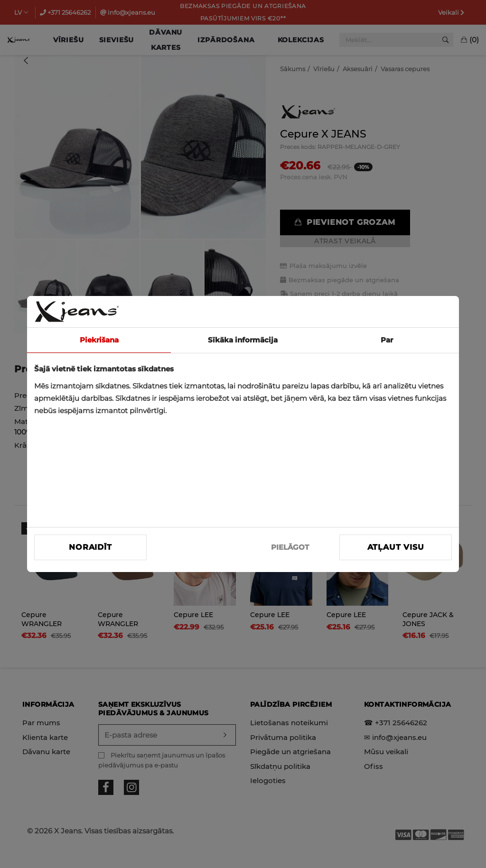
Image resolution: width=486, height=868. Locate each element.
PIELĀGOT (290, 547)
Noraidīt (90, 547)
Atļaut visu (396, 547)
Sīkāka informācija (243, 340)
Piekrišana (99, 340)
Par (387, 340)
